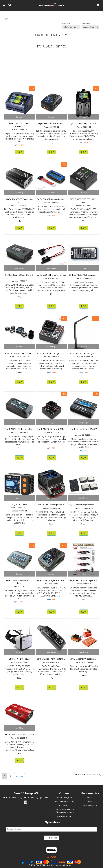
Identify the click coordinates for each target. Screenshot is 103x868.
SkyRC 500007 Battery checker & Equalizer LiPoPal (51, 201)
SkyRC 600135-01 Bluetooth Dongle (19, 430)
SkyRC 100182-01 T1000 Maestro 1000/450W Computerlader (84, 125)
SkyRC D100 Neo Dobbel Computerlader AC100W (19, 125)
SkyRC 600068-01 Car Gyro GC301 (51, 353)
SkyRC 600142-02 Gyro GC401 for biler (51, 430)
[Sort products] (90, 27)
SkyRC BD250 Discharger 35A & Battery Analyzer (51, 506)
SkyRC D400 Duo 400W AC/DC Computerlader (19, 582)
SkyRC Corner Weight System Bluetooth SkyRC (84, 506)
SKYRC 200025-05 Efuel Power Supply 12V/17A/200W (19, 201)
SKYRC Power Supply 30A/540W (19, 735)
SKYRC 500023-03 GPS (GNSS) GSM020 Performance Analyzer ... (84, 201)
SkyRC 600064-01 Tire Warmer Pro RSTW (19, 355)
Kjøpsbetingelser (90, 806)
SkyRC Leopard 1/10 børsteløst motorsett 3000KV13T (84, 660)
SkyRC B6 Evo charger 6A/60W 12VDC (84, 430)
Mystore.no (44, 798)
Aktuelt (90, 798)
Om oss (90, 802)
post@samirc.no (64, 816)
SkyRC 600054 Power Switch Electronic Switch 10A (51, 276)
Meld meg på (52, 838)
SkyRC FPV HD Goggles (19, 659)
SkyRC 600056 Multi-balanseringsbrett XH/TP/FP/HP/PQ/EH (84, 278)
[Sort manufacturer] (71, 27)
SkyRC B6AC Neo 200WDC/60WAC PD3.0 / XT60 (19, 506)
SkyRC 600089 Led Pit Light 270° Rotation (84, 355)
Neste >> (19, 776)
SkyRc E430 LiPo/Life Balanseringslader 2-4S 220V (51, 125)
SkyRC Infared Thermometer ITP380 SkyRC (51, 660)
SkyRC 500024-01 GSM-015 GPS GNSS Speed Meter (19, 276)
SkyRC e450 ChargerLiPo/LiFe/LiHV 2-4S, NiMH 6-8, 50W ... (51, 583)
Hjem (6, 19)
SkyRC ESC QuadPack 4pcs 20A (84, 580)
